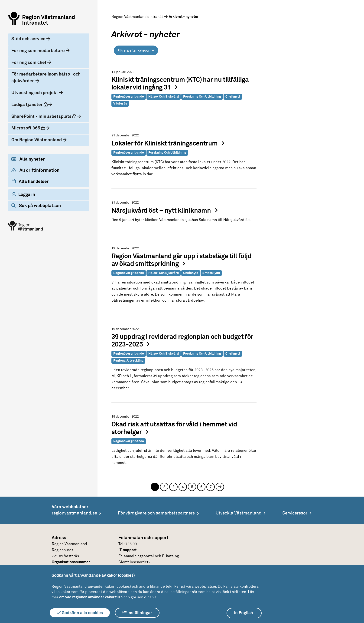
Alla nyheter (28, 159)
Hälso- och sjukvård (164, 97)
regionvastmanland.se (74, 513)
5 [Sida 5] (192, 487)
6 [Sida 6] (201, 487)
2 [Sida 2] (164, 487)
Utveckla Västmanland (239, 513)
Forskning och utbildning (202, 97)
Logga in (23, 194)
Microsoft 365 (32, 128)
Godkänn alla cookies (80, 613)
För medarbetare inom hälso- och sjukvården (46, 78)
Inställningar (137, 613)
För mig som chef (29, 63)
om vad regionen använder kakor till (90, 597)
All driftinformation (35, 170)
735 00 (131, 544)
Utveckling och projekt (35, 93)
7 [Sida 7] (211, 487)
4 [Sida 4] (183, 487)
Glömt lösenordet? (134, 562)
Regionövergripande (129, 97)
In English (244, 613)
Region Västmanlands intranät (137, 17)
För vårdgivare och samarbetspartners (156, 513)
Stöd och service (29, 39)
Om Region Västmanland (37, 140)
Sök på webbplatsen (36, 206)
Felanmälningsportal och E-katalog (149, 556)
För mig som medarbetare (39, 51)
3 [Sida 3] (174, 487)
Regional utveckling (128, 361)
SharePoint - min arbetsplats (46, 116)
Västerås (120, 104)
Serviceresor (295, 513)
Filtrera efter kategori (134, 50)
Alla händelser (30, 181)
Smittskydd (211, 273)
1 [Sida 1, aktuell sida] (155, 487)
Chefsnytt (233, 97)
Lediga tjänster (33, 104)
